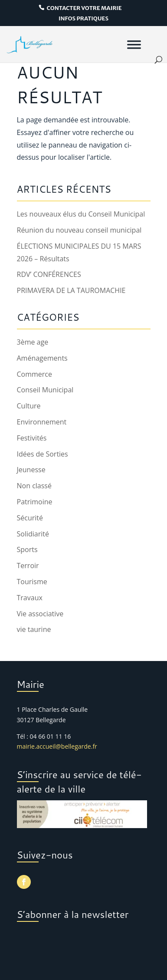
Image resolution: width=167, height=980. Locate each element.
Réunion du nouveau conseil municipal (79, 230)
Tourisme (32, 582)
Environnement (42, 422)
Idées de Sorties (43, 454)
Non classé (34, 486)
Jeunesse (31, 470)
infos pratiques (83, 19)
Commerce (35, 374)
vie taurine (34, 629)
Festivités (32, 438)
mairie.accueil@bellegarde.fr (57, 746)
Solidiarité (33, 534)
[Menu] (134, 44)
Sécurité (30, 518)
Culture (29, 406)
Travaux (30, 598)
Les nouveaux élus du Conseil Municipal (81, 214)
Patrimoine (35, 502)
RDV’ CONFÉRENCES (49, 274)
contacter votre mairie (84, 8)
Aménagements (42, 358)
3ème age (33, 342)
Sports (27, 549)
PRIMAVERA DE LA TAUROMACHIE (71, 290)
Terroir (28, 566)
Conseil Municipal (45, 390)
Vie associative (40, 614)
